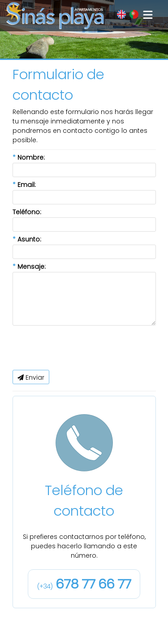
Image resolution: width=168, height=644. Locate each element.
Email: (24, 185)
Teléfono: (27, 212)
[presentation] (81, 348)
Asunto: (27, 239)
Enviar (31, 377)
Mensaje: (29, 267)
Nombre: (29, 157)
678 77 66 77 (84, 584)
